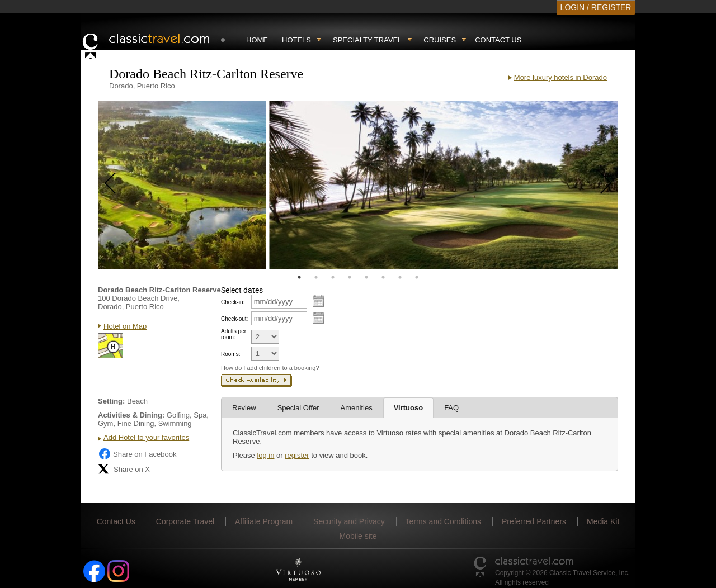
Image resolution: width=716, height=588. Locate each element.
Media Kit (603, 521)
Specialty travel (367, 40)
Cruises (440, 40)
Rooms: (230, 354)
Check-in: (233, 302)
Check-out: (234, 319)
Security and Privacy (349, 521)
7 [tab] (400, 277)
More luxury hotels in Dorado (560, 77)
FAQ (451, 408)
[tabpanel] (182, 185)
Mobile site (358, 536)
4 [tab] (350, 277)
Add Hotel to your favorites (146, 437)
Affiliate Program (264, 521)
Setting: (111, 401)
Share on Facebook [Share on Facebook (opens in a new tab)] (137, 454)
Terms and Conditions (443, 521)
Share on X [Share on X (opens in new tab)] (124, 469)
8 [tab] (417, 277)
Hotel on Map (125, 326)
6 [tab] (383, 277)
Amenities (357, 408)
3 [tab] (333, 277)
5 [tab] (366, 277)
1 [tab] (299, 277)
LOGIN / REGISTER (596, 7)
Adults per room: (234, 334)
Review (244, 408)
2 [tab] (316, 277)
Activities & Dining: (131, 415)
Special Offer (298, 408)
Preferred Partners (534, 521)
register (297, 455)
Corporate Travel (185, 521)
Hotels (296, 40)
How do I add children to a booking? (270, 368)
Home (257, 40)
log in (265, 455)
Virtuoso (409, 408)
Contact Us (498, 40)
